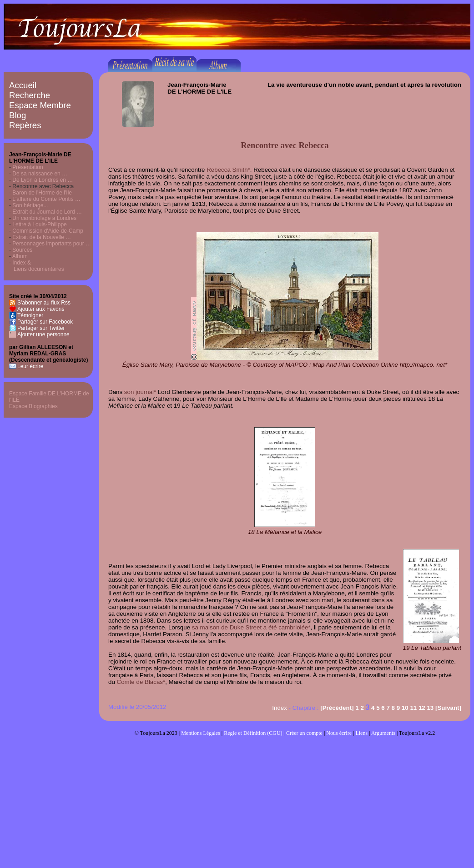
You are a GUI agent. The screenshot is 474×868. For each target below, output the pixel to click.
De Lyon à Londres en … (43, 180)
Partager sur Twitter (41, 328)
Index (280, 708)
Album (20, 256)
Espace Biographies (33, 406)
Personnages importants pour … (52, 244)
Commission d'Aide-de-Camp (48, 231)
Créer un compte (304, 733)
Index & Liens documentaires (37, 266)
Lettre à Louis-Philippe (39, 224)
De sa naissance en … (40, 174)
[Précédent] (337, 708)
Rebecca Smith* (228, 170)
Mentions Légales (201, 733)
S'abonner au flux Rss (44, 303)
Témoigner (30, 315)
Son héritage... (30, 205)
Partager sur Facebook (45, 322)
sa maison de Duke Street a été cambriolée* (251, 627)
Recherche (30, 95)
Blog (18, 115)
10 (405, 708)
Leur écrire (30, 366)
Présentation (28, 167)
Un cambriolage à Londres (44, 218)
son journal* (140, 392)
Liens (361, 733)
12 (422, 708)
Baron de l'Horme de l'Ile (42, 193)
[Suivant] (448, 708)
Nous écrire (339, 733)
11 (413, 708)
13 (430, 708)
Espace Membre (40, 105)
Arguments (383, 733)
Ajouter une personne (43, 334)
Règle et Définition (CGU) (253, 733)
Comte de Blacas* (141, 682)
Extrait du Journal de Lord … (47, 212)
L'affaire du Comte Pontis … (46, 199)
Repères (25, 125)
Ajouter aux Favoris (41, 309)
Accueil (23, 85)
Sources (22, 250)
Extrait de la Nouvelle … (42, 237)
